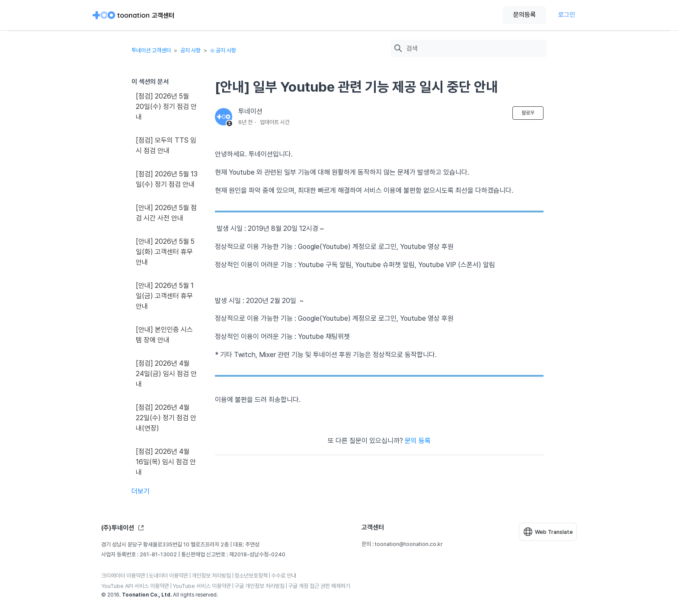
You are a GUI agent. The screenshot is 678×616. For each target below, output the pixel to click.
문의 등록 (418, 441)
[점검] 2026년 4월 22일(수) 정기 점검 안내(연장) (166, 418)
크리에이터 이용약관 (123, 576)
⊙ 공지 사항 (223, 50)
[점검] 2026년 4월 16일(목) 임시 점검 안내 (166, 462)
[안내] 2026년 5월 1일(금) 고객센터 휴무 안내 (165, 296)
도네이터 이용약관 (168, 576)
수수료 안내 (284, 576)
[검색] (474, 49)
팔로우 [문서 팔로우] (528, 113)
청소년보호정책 (251, 576)
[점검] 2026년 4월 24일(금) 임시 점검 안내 (166, 374)
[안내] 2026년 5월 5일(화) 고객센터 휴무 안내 (165, 252)
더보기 (141, 491)
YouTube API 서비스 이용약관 (135, 586)
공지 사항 (190, 50)
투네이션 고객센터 (151, 50)
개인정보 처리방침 (211, 576)
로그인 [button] (567, 15)
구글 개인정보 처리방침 (259, 586)
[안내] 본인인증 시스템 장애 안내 (164, 335)
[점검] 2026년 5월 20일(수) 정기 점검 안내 (166, 107)
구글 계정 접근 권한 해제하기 (319, 586)
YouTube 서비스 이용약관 (202, 586)
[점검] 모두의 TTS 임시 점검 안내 (166, 145)
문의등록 (524, 15)
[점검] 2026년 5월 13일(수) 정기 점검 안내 (167, 179)
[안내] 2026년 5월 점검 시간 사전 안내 (166, 213)
